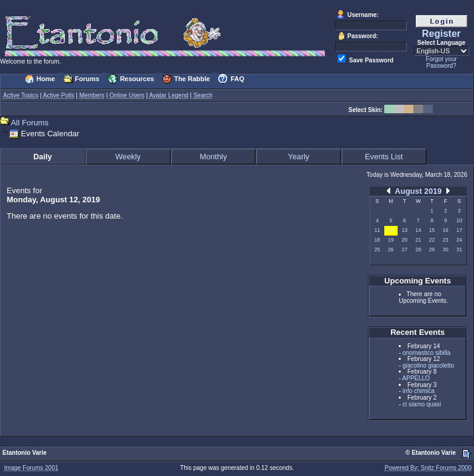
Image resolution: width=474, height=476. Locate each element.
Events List (384, 157)
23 (445, 240)
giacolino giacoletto (428, 365)
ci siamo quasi (422, 404)
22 (432, 240)
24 (459, 240)
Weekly (128, 157)
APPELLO (416, 378)
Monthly (213, 157)
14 (418, 230)
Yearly (299, 157)
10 (459, 220)
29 (432, 250)
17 (459, 230)
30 (445, 250)
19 (391, 240)
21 (418, 240)
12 (391, 230)
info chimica (419, 391)
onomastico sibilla (426, 353)
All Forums (30, 123)
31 (459, 250)
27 (405, 250)
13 (405, 230)
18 (377, 240)
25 (377, 250)
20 (405, 240)
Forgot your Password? (441, 62)
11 (377, 230)
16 (445, 230)
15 (432, 230)
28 (418, 250)
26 (391, 250)
